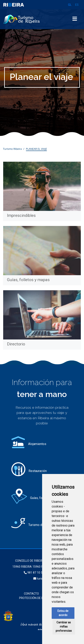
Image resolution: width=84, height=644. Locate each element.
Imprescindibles (21, 215)
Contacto (31, 594)
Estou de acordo (63, 613)
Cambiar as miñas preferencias (64, 627)
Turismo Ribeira (12, 149)
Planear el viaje (37, 149)
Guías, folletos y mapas (28, 280)
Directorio (16, 344)
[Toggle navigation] (75, 20)
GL (70, 5)
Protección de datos (35, 598)
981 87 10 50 (34, 573)
